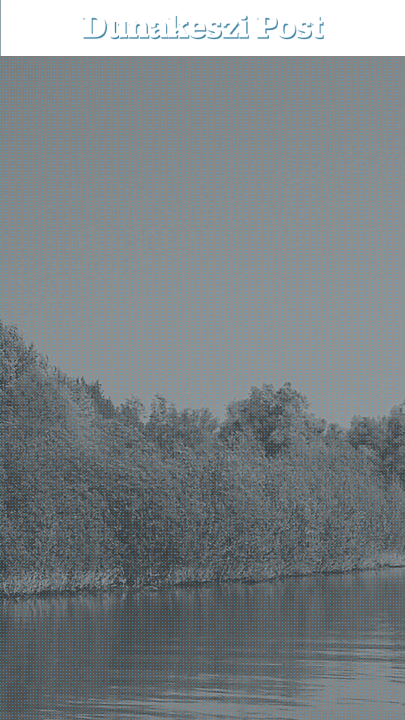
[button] (375, 27)
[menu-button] (31, 28)
